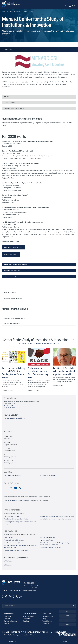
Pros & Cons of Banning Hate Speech (15, 543)
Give (67, 620)
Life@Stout (7, 619)
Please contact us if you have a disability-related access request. (35, 632)
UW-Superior (8, 565)
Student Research (11, 103)
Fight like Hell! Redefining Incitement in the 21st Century (57, 516)
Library (44, 619)
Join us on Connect (11, 255)
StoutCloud (26, 622)
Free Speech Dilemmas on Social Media (16, 519)
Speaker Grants (10, 293)
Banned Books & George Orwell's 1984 (16, 550)
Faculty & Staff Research (14, 108)
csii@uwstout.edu (9, 408)
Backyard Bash (10, 276)
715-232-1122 (29, 583)
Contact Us (5, 591)
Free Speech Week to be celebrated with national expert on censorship (64, 371)
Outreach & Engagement (11, 622)
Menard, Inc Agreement (13, 324)
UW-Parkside (8, 561)
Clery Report (46, 624)
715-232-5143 (8, 406)
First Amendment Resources (48, 475)
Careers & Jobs (46, 614)
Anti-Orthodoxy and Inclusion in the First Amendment (56, 519)
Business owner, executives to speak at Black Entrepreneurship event (38, 373)
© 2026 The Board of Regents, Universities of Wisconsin (19, 635)
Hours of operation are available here (15, 418)
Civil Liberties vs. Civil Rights (13, 475)
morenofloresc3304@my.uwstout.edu (19, 501)
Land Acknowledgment (28, 591)
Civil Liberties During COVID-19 (49, 537)
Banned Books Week (12, 271)
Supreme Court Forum (46, 540)
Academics (7, 617)
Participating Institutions (14, 299)
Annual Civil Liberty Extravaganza (17, 265)
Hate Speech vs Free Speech (13, 516)
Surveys (8, 97)
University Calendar (48, 617)
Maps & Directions (28, 617)
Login (67, 625)
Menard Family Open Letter (14, 318)
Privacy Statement (15, 591)
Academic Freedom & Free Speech (14, 540)
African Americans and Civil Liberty (50, 548)
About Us (9, 12)
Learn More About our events (14, 247)
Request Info (13, 642)
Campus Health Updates (30, 614)
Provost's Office (18, 12)
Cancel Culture (8, 537)
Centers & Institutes (28, 12)
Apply (67, 612)
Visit (67, 616)
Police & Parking (47, 622)
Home (3, 12)
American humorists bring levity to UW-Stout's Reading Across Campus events (13, 373)
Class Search (27, 619)
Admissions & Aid (9, 614)
